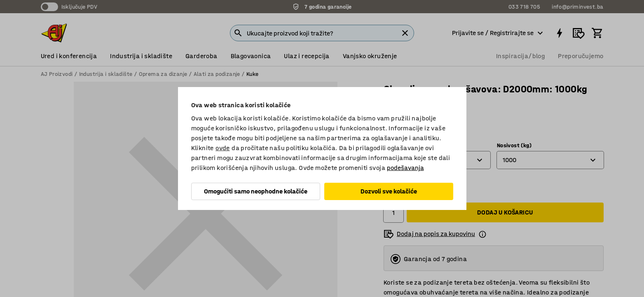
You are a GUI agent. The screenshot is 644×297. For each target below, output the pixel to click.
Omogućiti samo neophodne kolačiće (256, 191)
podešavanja (405, 168)
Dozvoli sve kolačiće (389, 191)
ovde (223, 148)
